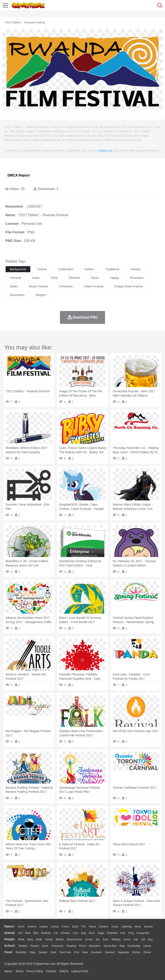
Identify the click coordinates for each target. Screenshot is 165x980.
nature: (10, 926)
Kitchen (136, 952)
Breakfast (21, 952)
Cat (56, 933)
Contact (51, 971)
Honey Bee (143, 933)
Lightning (126, 927)
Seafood (110, 952)
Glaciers (104, 927)
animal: (10, 933)
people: (10, 939)
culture (42, 269)
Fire (83, 927)
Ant (20, 933)
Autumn (32, 927)
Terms (20, 971)
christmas (66, 286)
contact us (105, 151)
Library (147, 946)
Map (122, 946)
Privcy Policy (35, 971)
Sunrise (149, 927)
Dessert (43, 952)
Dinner (147, 952)
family (49, 939)
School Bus (110, 946)
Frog (131, 933)
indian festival (94, 286)
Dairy (32, 952)
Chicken (65, 933)
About (8, 971)
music (95, 278)
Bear (28, 933)
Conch (65, 927)
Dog (83, 933)
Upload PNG (80, 971)
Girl (143, 939)
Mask (21, 939)
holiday (135, 269)
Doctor (89, 939)
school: (10, 946)
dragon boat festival (129, 286)
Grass (115, 927)
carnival (15, 278)
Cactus (55, 927)
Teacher (35, 946)
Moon (138, 927)
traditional (112, 269)
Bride (39, 939)
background (18, 269)
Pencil (83, 946)
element (74, 278)
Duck (92, 933)
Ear (98, 939)
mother (60, 939)
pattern (89, 269)
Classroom (57, 946)
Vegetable (123, 952)
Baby (30, 939)
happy (115, 278)
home (127, 939)
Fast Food (65, 952)
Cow (75, 933)
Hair (136, 939)
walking (116, 939)
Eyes (106, 939)
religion (41, 295)
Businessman (75, 939)
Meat (85, 952)
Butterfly (46, 933)
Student (23, 946)
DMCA (64, 971)
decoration (17, 295)
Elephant (112, 933)
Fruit (76, 952)
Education (95, 946)
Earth (75, 927)
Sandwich (96, 952)
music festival (39, 286)
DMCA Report (19, 175)
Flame (92, 927)
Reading (71, 946)
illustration (137, 278)
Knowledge (134, 946)
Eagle (101, 933)
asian (36, 278)
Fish (123, 933)
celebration (66, 269)
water (14, 286)
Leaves (44, 927)
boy (150, 939)
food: (8, 952)
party (54, 278)
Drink (53, 952)
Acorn (21, 927)
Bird (36, 933)
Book (45, 946)
